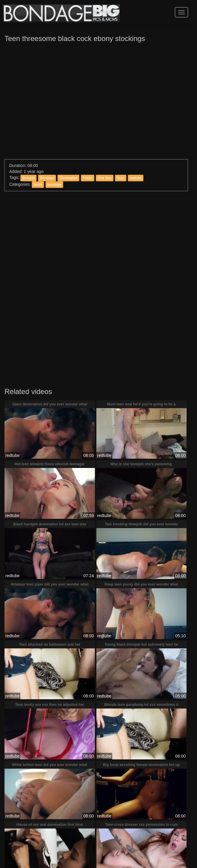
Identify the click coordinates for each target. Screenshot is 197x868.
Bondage (47, 178)
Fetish (88, 178)
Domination (68, 178)
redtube (136, 178)
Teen (121, 178)
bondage (54, 185)
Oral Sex (105, 178)
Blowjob (28, 178)
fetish (38, 185)
